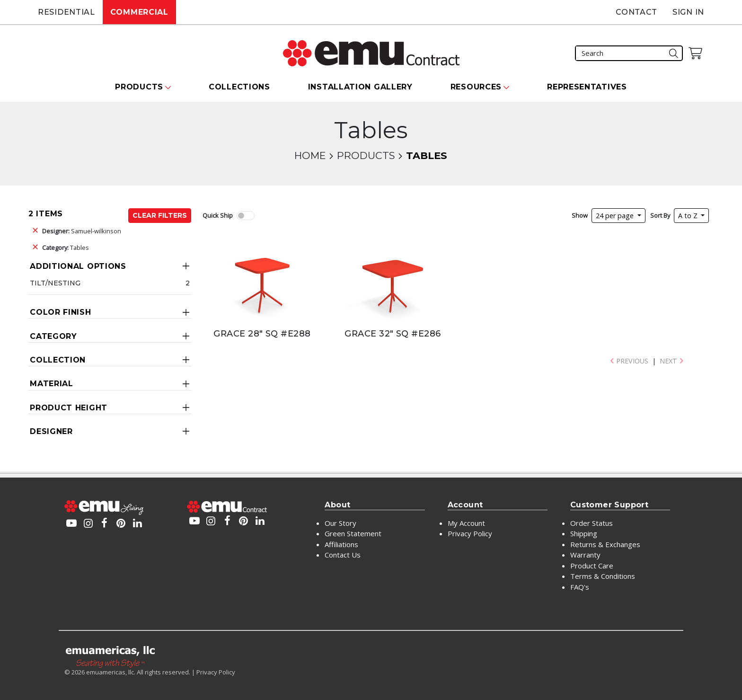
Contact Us (343, 555)
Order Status (592, 523)
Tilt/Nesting (55, 283)
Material (52, 384)
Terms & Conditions (603, 576)
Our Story (340, 523)
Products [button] (139, 87)
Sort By (660, 215)
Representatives (587, 87)
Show (580, 215)
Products (366, 155)
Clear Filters (160, 215)
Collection (58, 360)
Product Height (69, 408)
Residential (66, 12)
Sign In (688, 12)
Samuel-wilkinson (82, 231)
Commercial (139, 12)
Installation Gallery (360, 87)
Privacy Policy (470, 533)
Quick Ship (218, 215)
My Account (466, 523)
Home (310, 155)
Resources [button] (476, 87)
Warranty (585, 555)
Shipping (584, 533)
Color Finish (60, 312)
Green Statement (353, 533)
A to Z (689, 216)
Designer (51, 431)
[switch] (246, 216)
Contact (636, 12)
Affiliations (341, 544)
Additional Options (78, 266)
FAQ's (580, 587)
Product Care (592, 566)
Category (53, 336)
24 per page (616, 216)
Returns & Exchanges (605, 544)
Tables (66, 248)
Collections (239, 87)
